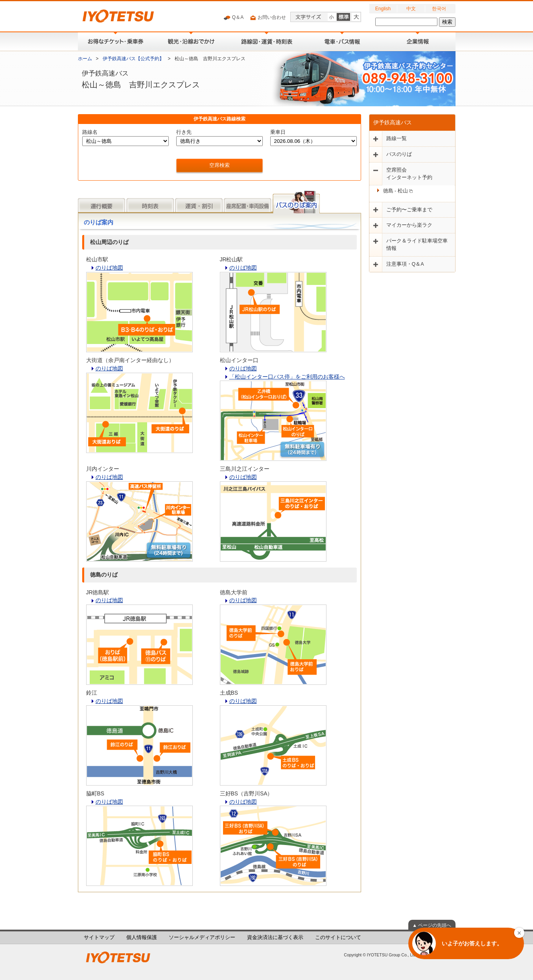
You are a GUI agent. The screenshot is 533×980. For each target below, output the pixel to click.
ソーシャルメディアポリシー (202, 937)
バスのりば (399, 154)
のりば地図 (109, 268)
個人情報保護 (142, 937)
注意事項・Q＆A (405, 264)
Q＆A (233, 18)
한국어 (439, 9)
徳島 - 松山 (398, 191)
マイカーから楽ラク (409, 225)
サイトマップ (99, 937)
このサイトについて (338, 937)
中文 (411, 9)
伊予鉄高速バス (393, 122)
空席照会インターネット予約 (409, 174)
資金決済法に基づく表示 (275, 937)
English (383, 9)
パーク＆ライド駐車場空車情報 (417, 245)
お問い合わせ (268, 18)
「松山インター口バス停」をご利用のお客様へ (287, 377)
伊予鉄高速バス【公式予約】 (133, 59)
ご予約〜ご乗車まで (409, 210)
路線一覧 (397, 139)
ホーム (85, 59)
